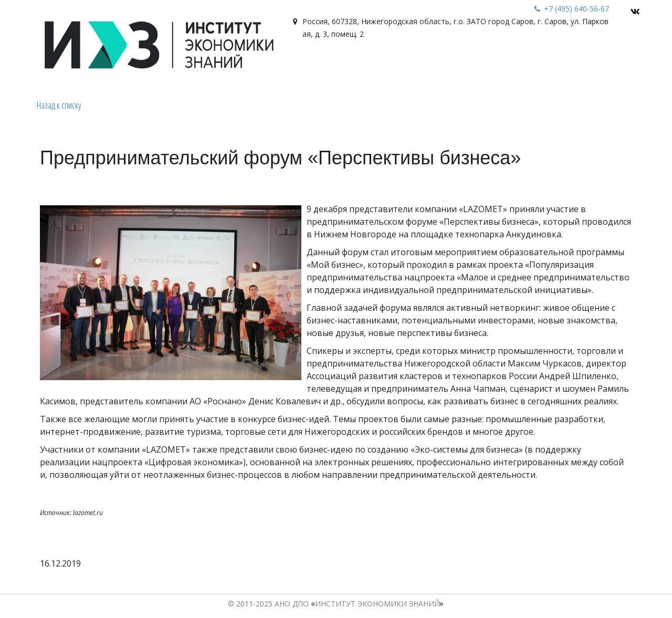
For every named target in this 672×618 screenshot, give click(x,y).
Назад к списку (59, 105)
